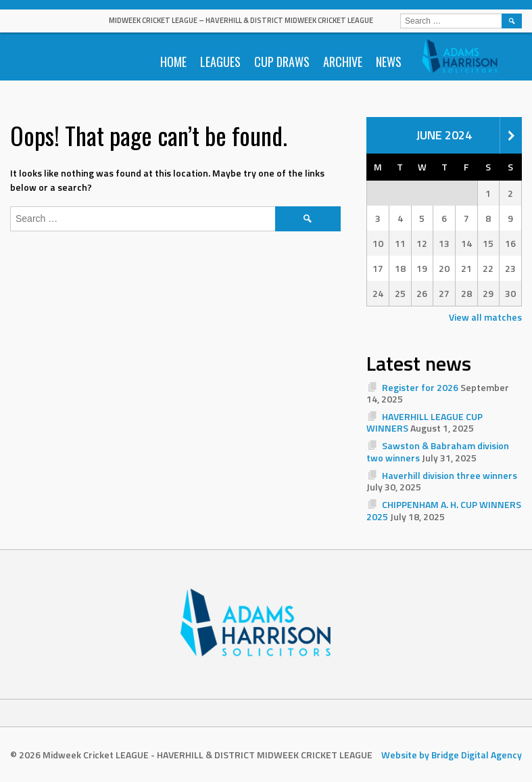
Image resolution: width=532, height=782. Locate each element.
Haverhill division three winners (450, 475)
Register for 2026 (420, 387)
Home (173, 62)
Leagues (220, 62)
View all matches (485, 317)
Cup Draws (282, 62)
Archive (343, 62)
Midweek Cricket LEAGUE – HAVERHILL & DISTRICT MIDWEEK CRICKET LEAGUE (241, 20)
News (389, 62)
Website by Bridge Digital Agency (452, 755)
